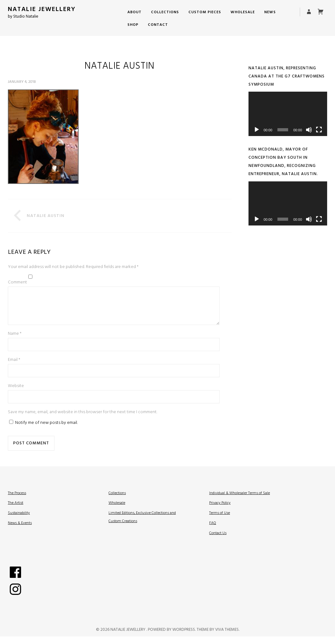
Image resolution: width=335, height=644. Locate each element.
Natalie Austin (46, 216)
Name (15, 341)
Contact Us (218, 541)
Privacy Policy (220, 510)
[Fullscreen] (319, 130)
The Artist (16, 510)
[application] (288, 114)
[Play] (257, 130)
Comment (17, 282)
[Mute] (309, 130)
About (134, 12)
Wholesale (243, 12)
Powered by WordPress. (172, 637)
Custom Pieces (205, 12)
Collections (165, 12)
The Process (17, 501)
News (270, 12)
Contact (158, 25)
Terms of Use (220, 521)
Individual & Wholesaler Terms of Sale (240, 501)
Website (16, 393)
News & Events (20, 531)
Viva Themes (227, 637)
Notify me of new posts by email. (46, 430)
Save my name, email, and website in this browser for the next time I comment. (83, 420)
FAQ (213, 531)
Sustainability (19, 521)
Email (14, 367)
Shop (133, 25)
